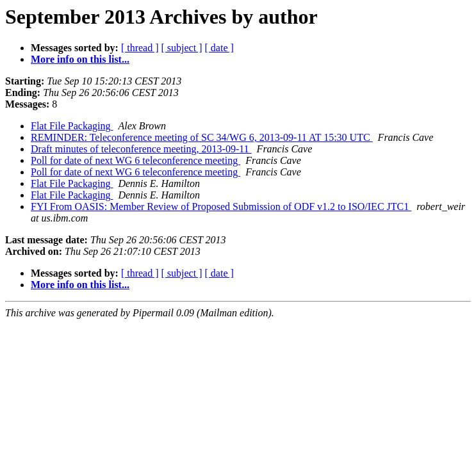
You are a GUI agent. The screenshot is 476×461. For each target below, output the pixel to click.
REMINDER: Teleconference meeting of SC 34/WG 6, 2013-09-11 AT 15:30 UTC (202, 137)
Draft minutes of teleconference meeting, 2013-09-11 (141, 149)
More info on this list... (80, 59)
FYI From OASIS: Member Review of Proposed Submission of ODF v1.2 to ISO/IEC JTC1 (221, 206)
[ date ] (219, 48)
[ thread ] (140, 48)
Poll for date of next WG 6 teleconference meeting (135, 160)
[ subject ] (182, 48)
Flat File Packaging (72, 126)
